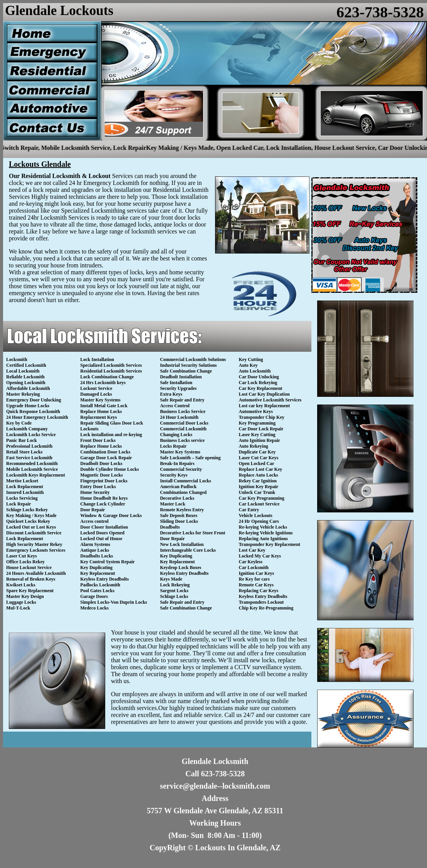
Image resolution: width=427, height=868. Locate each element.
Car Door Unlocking (259, 377)
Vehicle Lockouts (256, 515)
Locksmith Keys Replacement (36, 475)
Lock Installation (97, 359)
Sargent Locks (174, 591)
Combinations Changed (183, 492)
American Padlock (178, 487)
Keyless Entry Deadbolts (104, 579)
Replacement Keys (98, 417)
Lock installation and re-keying (111, 435)
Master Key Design (25, 596)
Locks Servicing (22, 498)
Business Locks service (182, 440)
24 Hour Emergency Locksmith (37, 417)
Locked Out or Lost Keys (31, 527)
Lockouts (89, 429)
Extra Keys (171, 394)
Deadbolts (170, 527)
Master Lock (172, 504)
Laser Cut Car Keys (259, 458)
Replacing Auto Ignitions (263, 539)
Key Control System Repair (107, 562)
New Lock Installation (182, 544)
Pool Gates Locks (97, 591)
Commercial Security (181, 469)
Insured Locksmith (25, 492)
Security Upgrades (178, 388)
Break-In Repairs (177, 463)
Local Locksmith (23, 371)
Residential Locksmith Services (111, 371)
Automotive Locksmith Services (270, 400)
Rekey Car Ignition (258, 481)
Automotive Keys (256, 411)
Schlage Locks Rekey (27, 510)
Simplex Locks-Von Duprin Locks (113, 602)
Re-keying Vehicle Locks (263, 527)
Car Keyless (251, 562)
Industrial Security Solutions (188, 365)
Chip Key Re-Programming (266, 608)
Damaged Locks (96, 394)
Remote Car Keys (256, 585)
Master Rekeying (23, 394)
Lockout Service (96, 388)
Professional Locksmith (29, 446)
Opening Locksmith (26, 383)
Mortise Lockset (22, 481)
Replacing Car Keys (259, 591)
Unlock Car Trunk (257, 492)
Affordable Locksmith (28, 388)
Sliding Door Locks (179, 521)
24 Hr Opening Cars (259, 521)
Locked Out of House (101, 539)
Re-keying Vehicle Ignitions (266, 533)
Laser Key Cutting (257, 435)
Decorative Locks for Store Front (192, 533)
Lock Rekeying (175, 585)
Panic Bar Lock (22, 440)
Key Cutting (251, 359)
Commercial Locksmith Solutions (193, 359)
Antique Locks (95, 550)
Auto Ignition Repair (260, 440)
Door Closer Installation (104, 527)
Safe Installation (176, 383)
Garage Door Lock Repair (106, 458)
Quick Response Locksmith (33, 411)
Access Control (175, 406)
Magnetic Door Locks (101, 475)
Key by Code (19, 423)
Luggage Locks (21, 602)
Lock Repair (18, 504)
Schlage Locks (174, 596)
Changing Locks (176, 435)
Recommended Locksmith (32, 463)
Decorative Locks (177, 498)
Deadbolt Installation (181, 377)
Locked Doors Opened (102, 533)
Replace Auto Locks (259, 475)
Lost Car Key (252, 550)
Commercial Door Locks (184, 423)
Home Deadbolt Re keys (104, 498)
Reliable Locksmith (25, 377)
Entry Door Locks (98, 487)
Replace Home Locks (101, 411)
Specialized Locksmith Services (111, 365)
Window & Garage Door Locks (111, 515)
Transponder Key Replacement (270, 544)
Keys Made (171, 579)
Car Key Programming (262, 498)
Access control (94, 521)
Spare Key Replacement (30, 591)
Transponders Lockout (261, 602)
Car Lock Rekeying (258, 383)
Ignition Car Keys (257, 573)
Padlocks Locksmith (100, 585)
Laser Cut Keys (22, 556)
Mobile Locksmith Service (32, 469)
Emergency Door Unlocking (34, 400)
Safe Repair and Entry (182, 400)
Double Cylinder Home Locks (109, 469)
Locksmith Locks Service (31, 435)
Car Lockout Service (259, 504)
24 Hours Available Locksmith (36, 573)
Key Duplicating (96, 567)
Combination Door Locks (105, 452)
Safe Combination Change (186, 371)
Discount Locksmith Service (34, 533)
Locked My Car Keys (260, 556)
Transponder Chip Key (262, 417)
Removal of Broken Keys (31, 579)
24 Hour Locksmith (179, 417)
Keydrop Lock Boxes (181, 567)
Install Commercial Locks (185, 481)
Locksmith (17, 359)
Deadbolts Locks (97, 556)
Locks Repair (173, 446)
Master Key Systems (100, 400)
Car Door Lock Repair (261, 429)
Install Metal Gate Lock (104, 406)
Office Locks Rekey (25, 562)
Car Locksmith (254, 567)
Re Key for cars (254, 579)
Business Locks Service (183, 411)
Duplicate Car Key (257, 452)
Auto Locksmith (255, 371)
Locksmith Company (27, 429)
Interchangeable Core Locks (188, 550)
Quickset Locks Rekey (28, 521)
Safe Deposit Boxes (179, 515)
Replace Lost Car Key (261, 469)
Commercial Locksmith (183, 429)
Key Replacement (98, 573)
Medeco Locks (94, 608)
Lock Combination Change (107, 377)
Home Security (95, 492)
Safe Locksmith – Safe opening (190, 458)
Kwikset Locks (21, 585)
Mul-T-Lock (18, 608)
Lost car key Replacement (265, 406)
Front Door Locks (98, 440)
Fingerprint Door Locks (104, 481)
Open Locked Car (257, 463)
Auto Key (248, 365)
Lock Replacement (25, 487)
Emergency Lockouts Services (36, 550)
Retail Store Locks (24, 452)
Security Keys (174, 475)
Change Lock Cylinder (103, 504)
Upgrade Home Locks (28, 406)
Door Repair (92, 510)
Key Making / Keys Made (31, 515)
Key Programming (257, 423)
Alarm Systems (95, 544)
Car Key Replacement (261, 388)
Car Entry (249, 510)
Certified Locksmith (26, 365)
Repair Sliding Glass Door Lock (112, 423)
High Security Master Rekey (34, 544)
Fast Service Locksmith (29, 458)
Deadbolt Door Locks (101, 463)
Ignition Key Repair (259, 487)
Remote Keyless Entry (182, 510)
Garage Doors (94, 596)
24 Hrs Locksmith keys (103, 383)
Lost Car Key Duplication (264, 394)
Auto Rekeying (254, 446)
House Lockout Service (29, 567)
